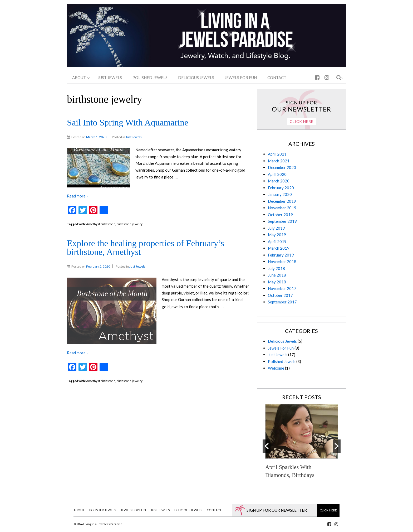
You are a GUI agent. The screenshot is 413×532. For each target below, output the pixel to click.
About (79, 510)
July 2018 (276, 268)
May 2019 (277, 235)
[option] (302, 442)
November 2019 (282, 208)
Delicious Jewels (282, 341)
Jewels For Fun (281, 348)
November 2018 (282, 262)
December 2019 (282, 201)
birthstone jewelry (130, 224)
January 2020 (280, 194)
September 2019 (282, 221)
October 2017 (280, 295)
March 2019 (279, 248)
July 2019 (276, 228)
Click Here (302, 121)
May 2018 (277, 282)
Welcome (276, 368)
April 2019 (277, 241)
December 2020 (282, 167)
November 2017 (282, 288)
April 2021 (277, 154)
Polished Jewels (282, 361)
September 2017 (282, 302)
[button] (267, 446)
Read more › (77, 196)
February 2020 (281, 188)
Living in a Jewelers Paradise (103, 524)
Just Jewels (134, 137)
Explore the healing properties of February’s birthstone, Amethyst (146, 248)
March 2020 (279, 181)
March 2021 (279, 161)
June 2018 (277, 275)
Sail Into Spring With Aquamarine (128, 122)
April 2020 (277, 174)
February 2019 (281, 255)
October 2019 (280, 215)
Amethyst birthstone (101, 224)
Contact (214, 510)
